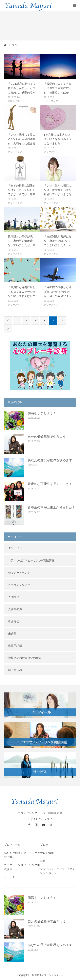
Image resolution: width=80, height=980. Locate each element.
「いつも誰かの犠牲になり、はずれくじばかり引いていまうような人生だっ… (58, 192)
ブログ (44, 845)
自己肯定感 (15, 670)
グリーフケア (51, 101)
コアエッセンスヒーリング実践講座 (22, 867)
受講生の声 (14, 101)
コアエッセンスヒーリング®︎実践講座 (31, 560)
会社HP (45, 861)
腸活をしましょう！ (42, 413)
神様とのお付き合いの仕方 (25, 658)
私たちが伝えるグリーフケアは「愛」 (22, 855)
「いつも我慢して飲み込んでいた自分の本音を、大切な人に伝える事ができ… (22, 141)
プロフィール (12, 845)
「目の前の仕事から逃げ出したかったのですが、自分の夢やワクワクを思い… (58, 294)
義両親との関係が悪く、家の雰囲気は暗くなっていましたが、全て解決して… (22, 243)
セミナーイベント (19, 573)
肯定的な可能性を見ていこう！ (50, 484)
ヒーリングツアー (19, 585)
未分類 (12, 633)
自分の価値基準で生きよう (47, 437)
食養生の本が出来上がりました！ (51, 507)
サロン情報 (47, 853)
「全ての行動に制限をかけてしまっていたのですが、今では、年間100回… (22, 192)
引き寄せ (14, 621)
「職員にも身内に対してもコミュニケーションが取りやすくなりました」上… (22, 294)
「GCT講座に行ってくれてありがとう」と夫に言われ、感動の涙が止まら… (22, 90)
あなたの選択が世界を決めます (50, 460)
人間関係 (14, 597)
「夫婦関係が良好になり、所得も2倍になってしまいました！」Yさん (58, 243)
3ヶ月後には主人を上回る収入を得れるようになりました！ (58, 139)
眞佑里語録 (15, 646)
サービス (10, 877)
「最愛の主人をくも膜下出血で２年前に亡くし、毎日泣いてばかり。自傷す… (58, 90)
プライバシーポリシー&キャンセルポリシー (58, 871)
